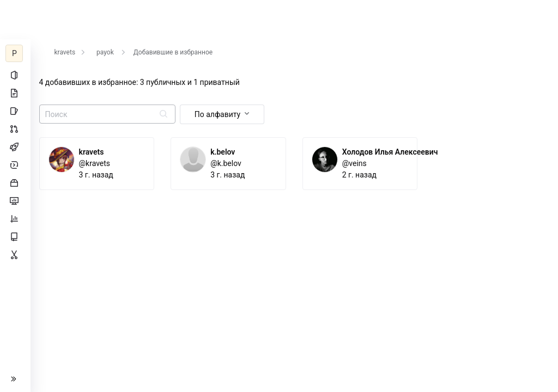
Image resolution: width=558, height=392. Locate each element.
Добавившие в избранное (173, 52)
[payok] (15, 53)
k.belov (223, 152)
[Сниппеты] (15, 255)
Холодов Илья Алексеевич (390, 152)
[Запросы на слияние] (15, 129)
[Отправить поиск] (163, 115)
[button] (15, 379)
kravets (65, 52)
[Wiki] (15, 237)
